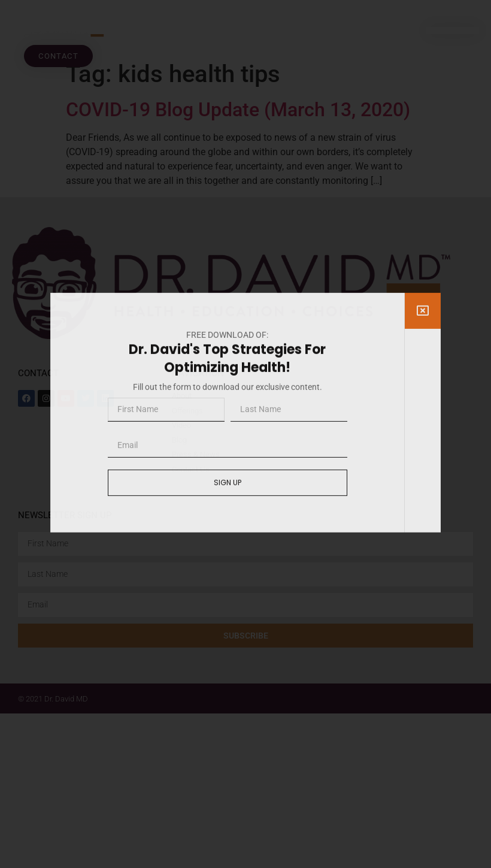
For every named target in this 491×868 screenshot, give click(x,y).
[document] (245, 434)
